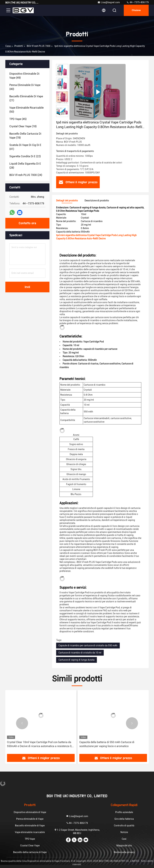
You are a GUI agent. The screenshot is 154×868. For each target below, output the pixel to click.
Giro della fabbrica (124, 819)
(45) (18, 119)
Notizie (124, 832)
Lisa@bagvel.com (109, 2)
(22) (25, 156)
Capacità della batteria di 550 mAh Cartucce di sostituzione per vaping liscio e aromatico (107, 744)
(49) (24, 76)
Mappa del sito (124, 846)
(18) (23, 126)
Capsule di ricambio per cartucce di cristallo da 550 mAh (88, 645)
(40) (25, 87)
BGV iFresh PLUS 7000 (39, 46)
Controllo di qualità (124, 826)
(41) (25, 147)
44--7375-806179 (138, 2)
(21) (26, 98)
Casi (124, 839)
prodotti (19, 46)
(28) (25, 166)
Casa (8, 46)
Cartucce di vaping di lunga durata (76, 660)
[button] (22, 723)
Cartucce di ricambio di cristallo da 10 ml (80, 653)
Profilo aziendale (124, 812)
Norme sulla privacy (124, 852)
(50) (26, 110)
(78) (25, 136)
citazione (136, 10)
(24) (26, 175)
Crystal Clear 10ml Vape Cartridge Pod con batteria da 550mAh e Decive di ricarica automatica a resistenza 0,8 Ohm (40, 744)
